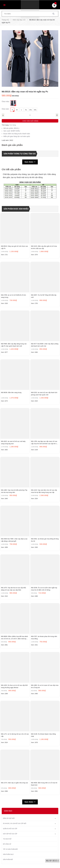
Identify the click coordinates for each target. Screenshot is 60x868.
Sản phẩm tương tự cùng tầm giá (20, 154)
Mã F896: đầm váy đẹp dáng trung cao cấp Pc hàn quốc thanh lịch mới (14, 345)
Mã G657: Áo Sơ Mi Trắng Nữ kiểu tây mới (44, 296)
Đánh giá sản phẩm (12, 145)
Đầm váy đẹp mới (9, 819)
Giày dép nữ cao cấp (10, 834)
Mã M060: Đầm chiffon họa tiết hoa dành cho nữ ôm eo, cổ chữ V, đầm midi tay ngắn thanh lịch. (14, 638)
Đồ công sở (7, 845)
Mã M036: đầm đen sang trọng (11, 393)
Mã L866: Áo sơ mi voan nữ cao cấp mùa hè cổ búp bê (45, 687)
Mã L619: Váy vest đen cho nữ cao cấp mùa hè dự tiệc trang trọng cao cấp (44, 491)
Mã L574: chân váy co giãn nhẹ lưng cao (14, 783)
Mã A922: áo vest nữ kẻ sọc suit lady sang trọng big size (13, 443)
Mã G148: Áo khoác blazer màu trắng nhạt (43, 736)
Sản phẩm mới (8, 860)
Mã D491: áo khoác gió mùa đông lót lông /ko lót (45, 540)
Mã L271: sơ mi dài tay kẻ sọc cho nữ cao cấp (15, 736)
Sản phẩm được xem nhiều (16, 209)
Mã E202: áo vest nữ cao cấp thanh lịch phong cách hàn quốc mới (44, 394)
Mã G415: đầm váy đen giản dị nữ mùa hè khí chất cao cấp (44, 247)
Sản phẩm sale (8, 855)
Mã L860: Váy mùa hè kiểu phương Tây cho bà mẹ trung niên (14, 491)
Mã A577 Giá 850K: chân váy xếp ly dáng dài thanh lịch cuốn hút (45, 345)
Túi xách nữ (7, 840)
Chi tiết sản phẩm (11, 169)
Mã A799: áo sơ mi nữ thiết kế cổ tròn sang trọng (13, 296)
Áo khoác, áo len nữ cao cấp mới (15, 824)
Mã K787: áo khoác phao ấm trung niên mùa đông (44, 638)
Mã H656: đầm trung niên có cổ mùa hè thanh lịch (44, 784)
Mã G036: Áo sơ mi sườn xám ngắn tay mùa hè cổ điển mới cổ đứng (44, 589)
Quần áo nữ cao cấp (10, 829)
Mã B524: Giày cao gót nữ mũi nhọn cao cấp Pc (14, 247)
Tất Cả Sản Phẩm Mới (10, 850)
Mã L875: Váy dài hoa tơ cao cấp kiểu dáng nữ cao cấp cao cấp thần (14, 589)
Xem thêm (30, 162)
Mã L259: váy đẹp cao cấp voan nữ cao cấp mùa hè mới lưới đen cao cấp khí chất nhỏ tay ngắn (45, 443)
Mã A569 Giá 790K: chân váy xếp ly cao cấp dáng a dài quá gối (14, 540)
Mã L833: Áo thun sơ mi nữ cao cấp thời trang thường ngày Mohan (14, 687)
